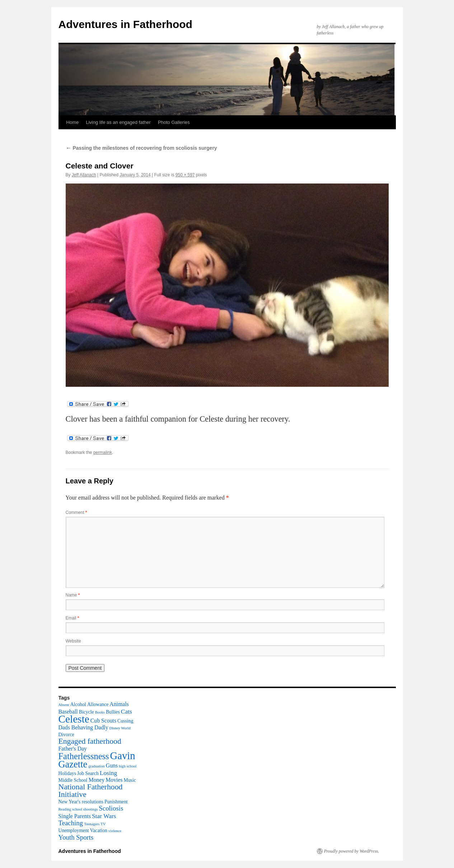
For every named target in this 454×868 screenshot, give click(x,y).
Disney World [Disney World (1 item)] (120, 728)
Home (73, 122)
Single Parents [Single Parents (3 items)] (75, 816)
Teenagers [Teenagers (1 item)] (92, 824)
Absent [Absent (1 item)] (64, 705)
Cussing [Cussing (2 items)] (125, 721)
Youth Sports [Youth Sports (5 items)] (76, 837)
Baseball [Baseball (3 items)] (68, 712)
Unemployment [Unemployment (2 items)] (74, 830)
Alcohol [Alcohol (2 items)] (78, 704)
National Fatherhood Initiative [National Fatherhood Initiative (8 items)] (91, 791)
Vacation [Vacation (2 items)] (99, 830)
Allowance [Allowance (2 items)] (98, 704)
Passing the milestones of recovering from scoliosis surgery (141, 148)
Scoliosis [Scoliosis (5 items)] (111, 808)
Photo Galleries (174, 122)
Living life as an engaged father (118, 122)
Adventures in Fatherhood (125, 24)
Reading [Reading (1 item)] (65, 809)
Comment (76, 512)
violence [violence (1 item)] (115, 831)
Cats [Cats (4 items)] (127, 711)
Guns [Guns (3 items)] (112, 765)
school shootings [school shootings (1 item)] (85, 809)
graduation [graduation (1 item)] (97, 766)
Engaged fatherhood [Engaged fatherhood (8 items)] (90, 741)
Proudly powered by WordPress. (352, 851)
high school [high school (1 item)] (128, 766)
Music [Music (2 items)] (130, 780)
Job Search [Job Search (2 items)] (88, 773)
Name (73, 595)
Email (72, 618)
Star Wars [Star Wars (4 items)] (104, 816)
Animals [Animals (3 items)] (119, 704)
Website (73, 641)
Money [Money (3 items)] (97, 780)
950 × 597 (185, 175)
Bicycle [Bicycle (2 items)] (86, 712)
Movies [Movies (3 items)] (114, 780)
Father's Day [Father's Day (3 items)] (73, 749)
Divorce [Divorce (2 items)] (66, 735)
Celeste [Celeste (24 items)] (74, 719)
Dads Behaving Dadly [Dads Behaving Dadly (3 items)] (83, 727)
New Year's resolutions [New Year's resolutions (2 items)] (81, 802)
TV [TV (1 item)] (103, 824)
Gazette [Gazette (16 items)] (73, 764)
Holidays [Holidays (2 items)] (67, 773)
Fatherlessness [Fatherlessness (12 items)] (84, 756)
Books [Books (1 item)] (100, 712)
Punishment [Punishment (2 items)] (116, 802)
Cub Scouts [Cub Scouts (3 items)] (103, 721)
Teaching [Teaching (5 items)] (71, 823)
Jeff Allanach (84, 175)
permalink (103, 452)
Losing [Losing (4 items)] (108, 773)
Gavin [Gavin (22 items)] (123, 756)
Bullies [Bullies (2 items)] (113, 712)
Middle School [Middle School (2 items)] (73, 780)
